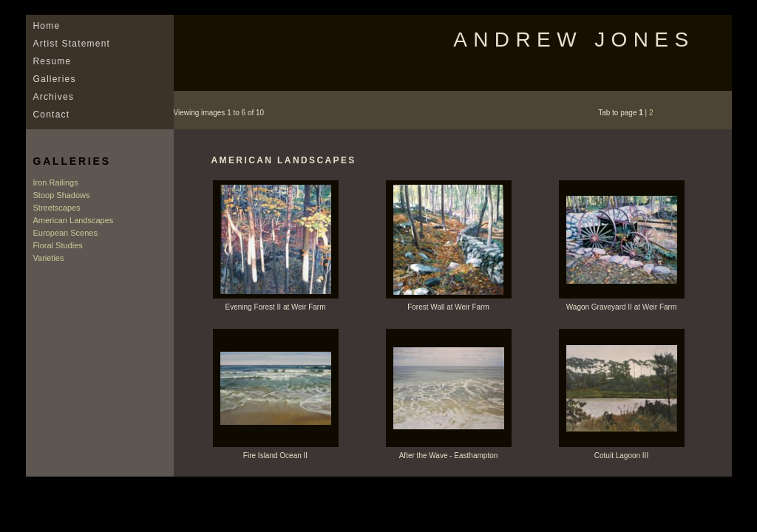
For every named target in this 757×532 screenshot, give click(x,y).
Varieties (49, 258)
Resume (52, 61)
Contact (52, 115)
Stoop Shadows (62, 195)
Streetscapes (57, 208)
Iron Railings (56, 183)
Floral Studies (58, 245)
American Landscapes (74, 220)
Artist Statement (72, 44)
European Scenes (65, 233)
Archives (54, 97)
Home (47, 26)
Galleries (55, 79)
